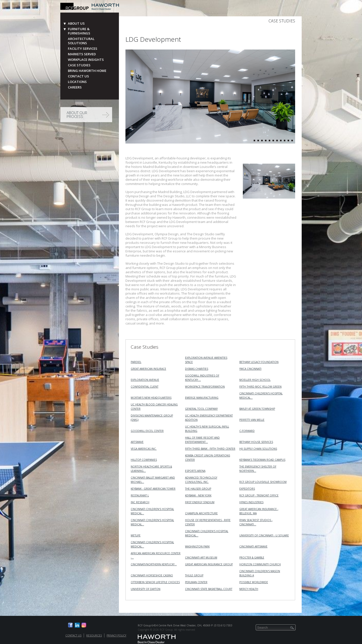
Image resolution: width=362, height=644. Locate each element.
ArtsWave (137, 442)
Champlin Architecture (201, 513)
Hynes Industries (251, 502)
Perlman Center (196, 582)
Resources (94, 635)
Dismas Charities (197, 369)
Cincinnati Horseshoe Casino (152, 575)
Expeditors (247, 489)
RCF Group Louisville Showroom (263, 482)
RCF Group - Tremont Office (259, 495)
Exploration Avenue (145, 380)
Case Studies (79, 65)
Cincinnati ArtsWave (253, 546)
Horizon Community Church (260, 564)
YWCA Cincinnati (250, 369)
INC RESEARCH (140, 502)
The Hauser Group (198, 489)
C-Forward (247, 431)
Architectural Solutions (81, 41)
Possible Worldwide (254, 582)
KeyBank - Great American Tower (153, 489)
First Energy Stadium (200, 502)
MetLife (136, 535)
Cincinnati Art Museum (201, 558)
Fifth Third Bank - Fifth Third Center (210, 449)
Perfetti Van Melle (252, 420)
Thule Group (194, 575)
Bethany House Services (256, 442)
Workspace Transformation (205, 387)
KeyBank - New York (198, 495)
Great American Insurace (148, 369)
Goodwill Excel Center (147, 431)
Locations (77, 82)
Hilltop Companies (144, 460)
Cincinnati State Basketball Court (209, 589)
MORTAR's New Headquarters (151, 398)
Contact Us (78, 76)
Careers (75, 87)
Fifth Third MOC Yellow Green (260, 387)
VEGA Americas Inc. (144, 449)
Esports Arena (195, 471)
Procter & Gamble (252, 558)
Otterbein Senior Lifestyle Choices (155, 582)
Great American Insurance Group (209, 564)
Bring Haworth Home (87, 71)
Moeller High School (255, 380)
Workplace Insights (86, 60)
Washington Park (197, 546)
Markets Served (82, 54)
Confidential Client (145, 387)
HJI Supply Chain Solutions (258, 449)
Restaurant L (140, 495)
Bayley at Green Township (257, 409)
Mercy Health (249, 589)
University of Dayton (146, 589)
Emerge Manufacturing (202, 398)
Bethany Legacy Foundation (259, 362)
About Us (76, 24)
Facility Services (83, 49)
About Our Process (77, 114)
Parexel (136, 362)
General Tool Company (201, 409)
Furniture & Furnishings (79, 31)
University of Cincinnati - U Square (264, 535)
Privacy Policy (116, 635)
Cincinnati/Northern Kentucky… (154, 564)
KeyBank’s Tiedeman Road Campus (262, 460)
